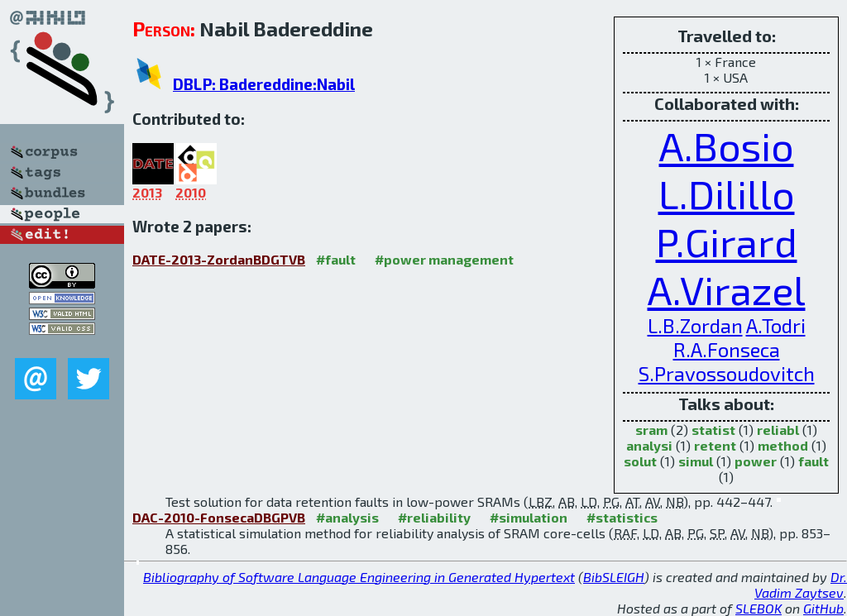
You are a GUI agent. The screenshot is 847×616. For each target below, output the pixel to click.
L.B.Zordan (695, 325)
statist (713, 430)
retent (715, 445)
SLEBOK (758, 608)
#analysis (347, 517)
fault (814, 461)
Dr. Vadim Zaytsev (801, 585)
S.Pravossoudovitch (727, 373)
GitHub (823, 608)
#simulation (529, 517)
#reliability (434, 517)
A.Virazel (727, 289)
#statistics (622, 517)
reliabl (778, 430)
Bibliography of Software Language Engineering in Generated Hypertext (359, 577)
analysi (649, 445)
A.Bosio (727, 146)
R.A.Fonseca (727, 349)
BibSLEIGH (614, 577)
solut (640, 461)
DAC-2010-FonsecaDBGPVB (219, 517)
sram (651, 430)
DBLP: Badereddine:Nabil (264, 84)
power (756, 461)
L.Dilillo (727, 193)
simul (696, 461)
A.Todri (776, 325)
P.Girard (727, 241)
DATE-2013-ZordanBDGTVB (219, 259)
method (783, 445)
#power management (444, 259)
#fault (336, 259)
